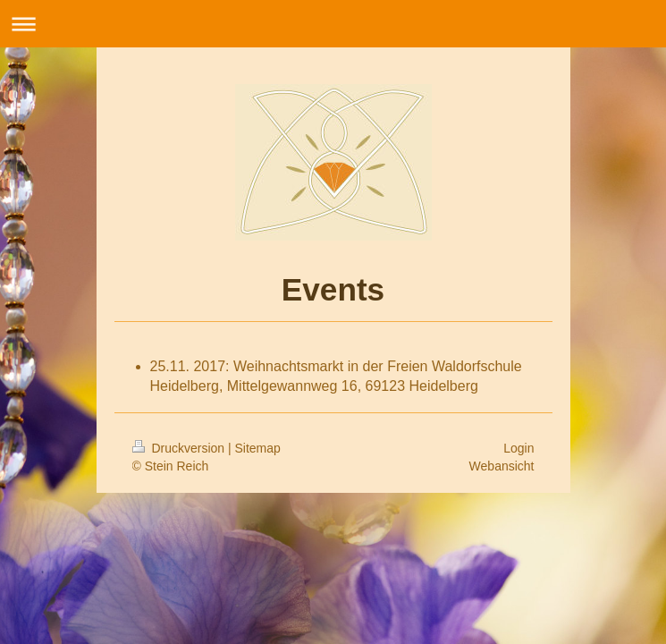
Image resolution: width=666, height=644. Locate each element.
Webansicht (502, 466)
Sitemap (258, 448)
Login (518, 448)
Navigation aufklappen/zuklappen (333, 24)
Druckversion (180, 448)
